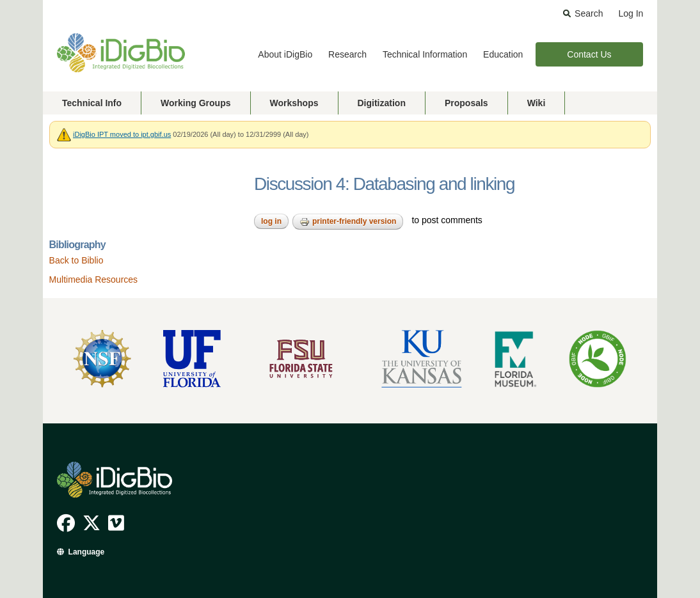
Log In (631, 13)
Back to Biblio (76, 260)
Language (87, 552)
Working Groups (195, 103)
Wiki (537, 103)
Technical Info (92, 103)
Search (589, 13)
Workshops (294, 103)
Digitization (382, 103)
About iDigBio (285, 54)
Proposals (466, 103)
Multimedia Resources (94, 279)
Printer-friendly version (348, 222)
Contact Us (589, 54)
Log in (271, 221)
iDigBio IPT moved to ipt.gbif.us (122, 134)
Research (347, 54)
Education (503, 54)
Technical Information (425, 54)
